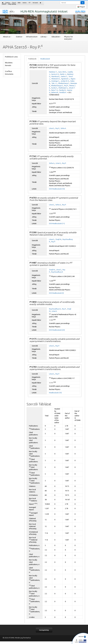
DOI (50, 189)
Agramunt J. (65, 79)
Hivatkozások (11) (58, 224)
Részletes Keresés (9, 64)
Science (19, 37)
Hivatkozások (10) (55, 393)
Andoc (25, 3)
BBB (19, 3)
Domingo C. (56, 81)
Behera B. (55, 92)
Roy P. (66, 86)
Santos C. (64, 76)
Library (44, 37)
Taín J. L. (54, 83)
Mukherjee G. (63, 88)
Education (56, 37)
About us (7, 37)
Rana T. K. (55, 90)
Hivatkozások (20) (58, 330)
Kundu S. (54, 88)
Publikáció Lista (11, 57)
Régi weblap (12, 4)
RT (30, 3)
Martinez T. (53, 72)
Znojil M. (58, 239)
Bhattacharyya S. (57, 86)
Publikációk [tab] (32, 59)
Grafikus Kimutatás (9, 73)
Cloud (14, 3)
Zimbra (8, 3)
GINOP (4, 4)
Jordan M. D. (65, 81)
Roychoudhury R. (57, 272)
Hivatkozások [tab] (45, 59)
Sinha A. (63, 128)
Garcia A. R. (55, 74)
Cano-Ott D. (62, 72)
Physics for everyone (69, 38)
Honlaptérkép (44, 630)
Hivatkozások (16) (58, 189)
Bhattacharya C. (64, 83)
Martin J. (63, 74)
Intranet (35, 3)
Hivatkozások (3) (58, 293)
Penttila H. (63, 92)
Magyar (81, 7)
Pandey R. (62, 90)
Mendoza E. (56, 76)
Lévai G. (52, 128)
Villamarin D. (56, 79)
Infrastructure (32, 38)
